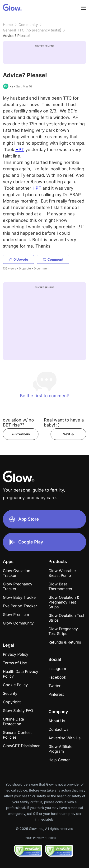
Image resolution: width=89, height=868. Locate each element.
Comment (53, 259)
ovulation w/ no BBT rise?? (18, 422)
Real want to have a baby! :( (64, 422)
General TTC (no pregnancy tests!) (32, 30)
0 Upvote (18, 259)
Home (8, 25)
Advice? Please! (16, 36)
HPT (20, 150)
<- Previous (21, 434)
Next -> (68, 434)
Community (28, 25)
